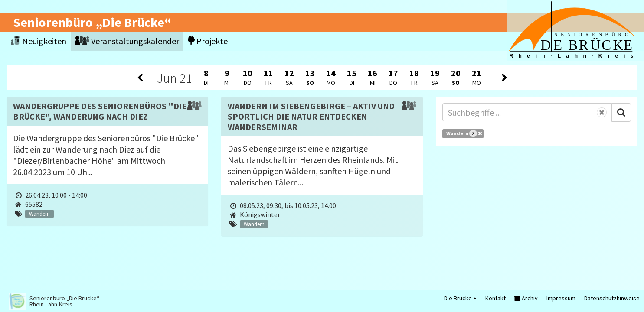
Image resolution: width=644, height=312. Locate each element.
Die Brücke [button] (460, 298)
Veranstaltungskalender (127, 41)
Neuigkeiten (39, 41)
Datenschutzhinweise (612, 298)
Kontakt (495, 298)
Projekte (208, 41)
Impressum (561, 298)
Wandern (464, 133)
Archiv (526, 298)
